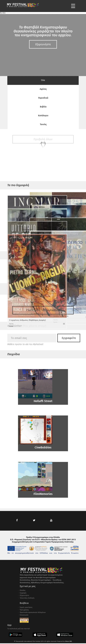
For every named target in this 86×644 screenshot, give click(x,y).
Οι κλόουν (35, 261)
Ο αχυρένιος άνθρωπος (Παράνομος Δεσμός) (18, 268)
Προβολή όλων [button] (43, 273)
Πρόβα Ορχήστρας (61, 262)
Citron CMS (68, 642)
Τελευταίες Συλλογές (27, 599)
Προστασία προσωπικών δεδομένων (33, 613)
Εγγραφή (23, 594)
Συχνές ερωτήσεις (26, 608)
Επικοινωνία (24, 616)
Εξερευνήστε (24, 596)
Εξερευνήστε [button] (43, 44)
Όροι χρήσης (24, 610)
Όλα (43, 80)
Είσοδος (23, 591)
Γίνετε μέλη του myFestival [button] (43, 310)
